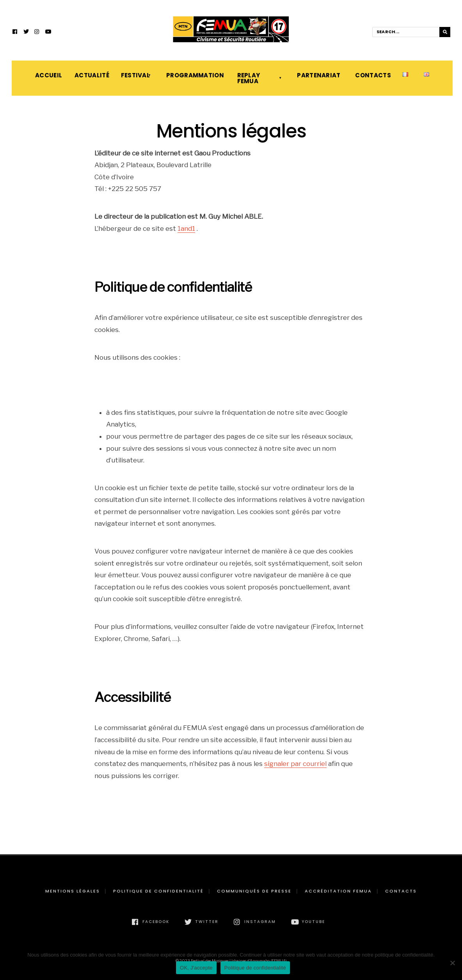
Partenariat (318, 75)
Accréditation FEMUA (338, 891)
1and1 (186, 228)
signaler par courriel (295, 764)
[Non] (452, 963)
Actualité (90, 75)
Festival (135, 75)
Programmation (194, 75)
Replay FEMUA (249, 78)
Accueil (47, 75)
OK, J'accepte (196, 968)
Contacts (371, 75)
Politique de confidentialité (158, 891)
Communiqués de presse (254, 891)
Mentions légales (73, 891)
